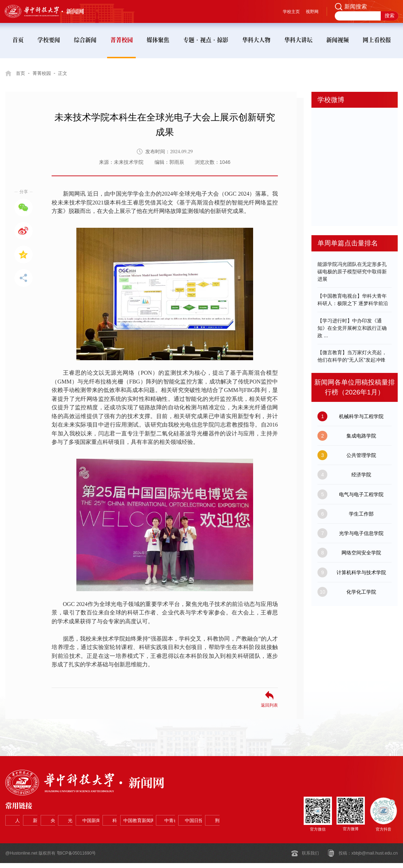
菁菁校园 (43, 73)
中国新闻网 (204, 815)
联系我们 (310, 858)
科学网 (26, 831)
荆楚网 (204, 831)
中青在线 (115, 831)
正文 (66, 73)
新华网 (71, 815)
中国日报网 (160, 831)
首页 (21, 73)
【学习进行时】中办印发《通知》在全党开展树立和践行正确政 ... (352, 328)
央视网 (115, 815)
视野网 (312, 12)
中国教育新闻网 (71, 831)
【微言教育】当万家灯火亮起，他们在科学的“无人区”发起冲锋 (352, 356)
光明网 (160, 815)
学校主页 (291, 12)
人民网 (26, 815)
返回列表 (269, 705)
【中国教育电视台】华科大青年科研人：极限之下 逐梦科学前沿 (353, 300)
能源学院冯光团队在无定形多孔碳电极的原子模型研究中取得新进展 (352, 272)
